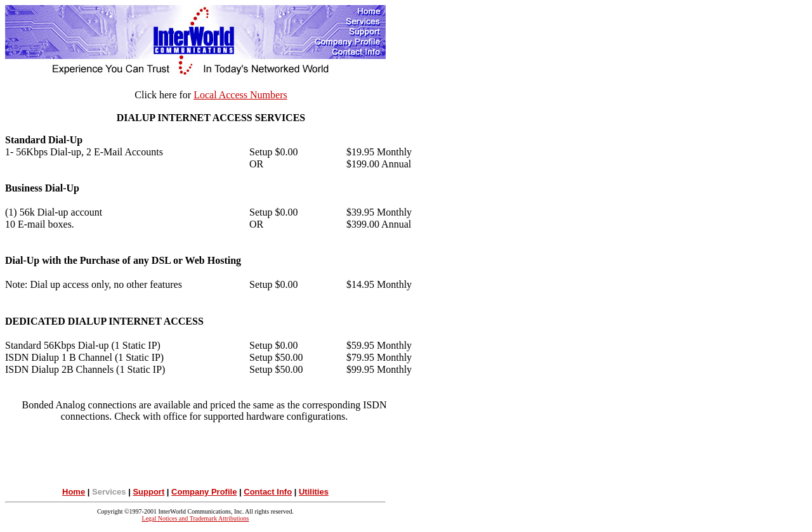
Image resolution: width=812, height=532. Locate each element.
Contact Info (268, 492)
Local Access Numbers (240, 95)
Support (148, 492)
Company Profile (204, 492)
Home (74, 492)
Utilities (314, 492)
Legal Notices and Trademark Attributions (196, 518)
